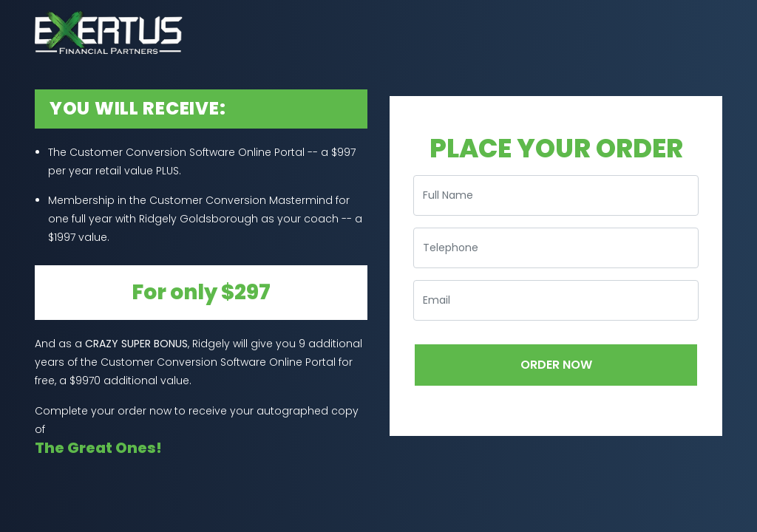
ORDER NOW (556, 365)
